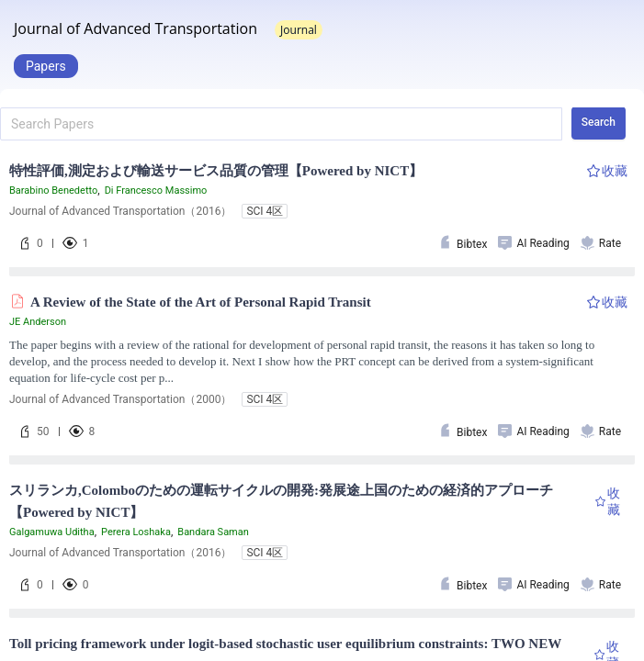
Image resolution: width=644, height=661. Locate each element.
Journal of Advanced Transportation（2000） (120, 399)
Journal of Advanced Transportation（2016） (120, 211)
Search (599, 122)
